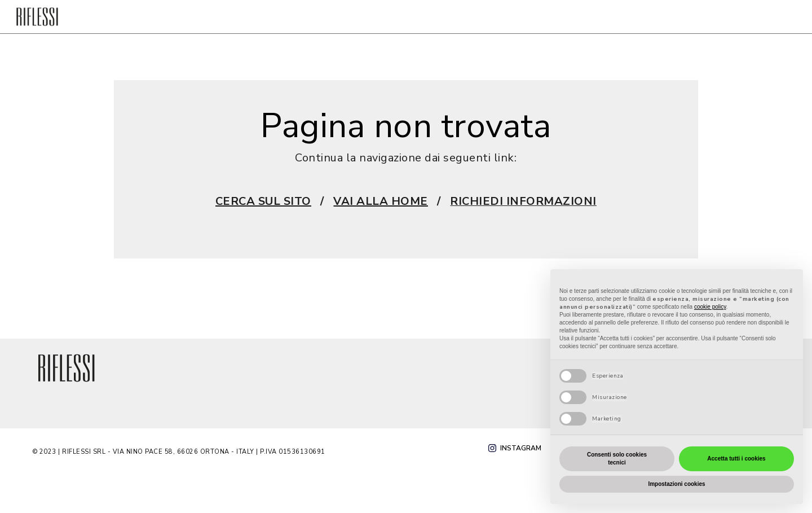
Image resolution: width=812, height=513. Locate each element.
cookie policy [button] (710, 307)
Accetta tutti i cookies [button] (736, 459)
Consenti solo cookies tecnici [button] (617, 459)
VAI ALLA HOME (381, 201)
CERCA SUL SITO (263, 201)
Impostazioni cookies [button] (676, 484)
